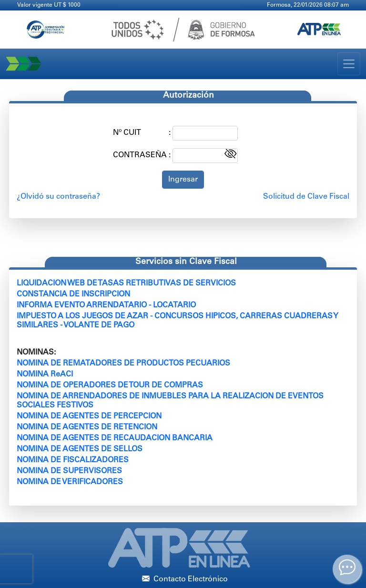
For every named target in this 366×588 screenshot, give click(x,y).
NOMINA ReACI (45, 375)
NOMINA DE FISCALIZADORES (73, 460)
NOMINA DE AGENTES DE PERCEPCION (89, 416)
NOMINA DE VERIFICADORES (70, 482)
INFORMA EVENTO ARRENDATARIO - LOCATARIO (106, 305)
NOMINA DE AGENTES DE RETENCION (87, 427)
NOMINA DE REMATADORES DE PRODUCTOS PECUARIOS (123, 364)
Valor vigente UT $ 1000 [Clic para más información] (49, 5)
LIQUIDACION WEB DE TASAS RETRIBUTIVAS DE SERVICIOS (126, 284)
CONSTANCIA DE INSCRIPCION (73, 294)
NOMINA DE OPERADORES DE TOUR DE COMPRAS (110, 385)
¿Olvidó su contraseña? (58, 197)
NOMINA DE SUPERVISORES (69, 471)
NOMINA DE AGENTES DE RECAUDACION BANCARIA (115, 438)
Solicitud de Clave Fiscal (306, 197)
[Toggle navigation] (349, 64)
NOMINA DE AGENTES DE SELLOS (80, 449)
